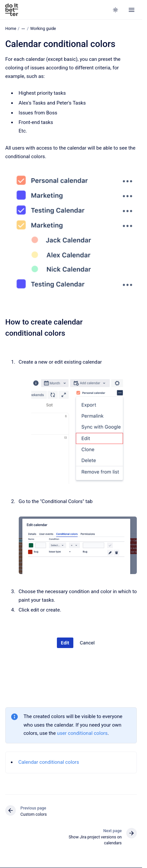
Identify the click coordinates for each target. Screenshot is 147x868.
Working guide (43, 29)
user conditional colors (82, 733)
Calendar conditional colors (49, 762)
